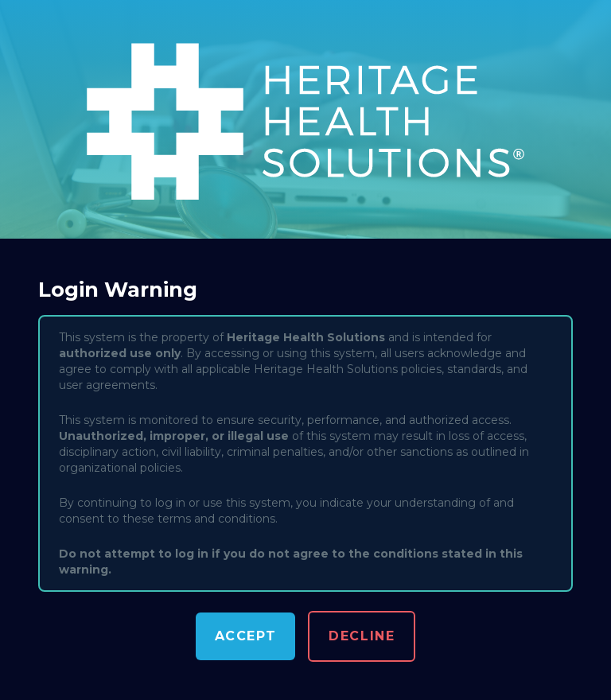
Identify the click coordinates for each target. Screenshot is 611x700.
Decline (362, 636)
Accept (246, 636)
